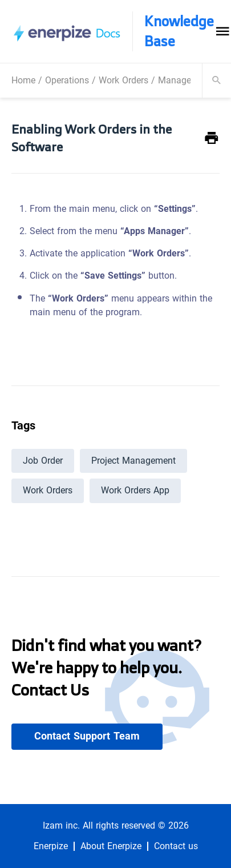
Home (23, 80)
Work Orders (123, 80)
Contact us (176, 846)
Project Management (133, 461)
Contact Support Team (87, 736)
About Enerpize (111, 846)
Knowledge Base (179, 31)
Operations (67, 80)
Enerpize (51, 846)
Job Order (43, 461)
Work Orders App (135, 490)
